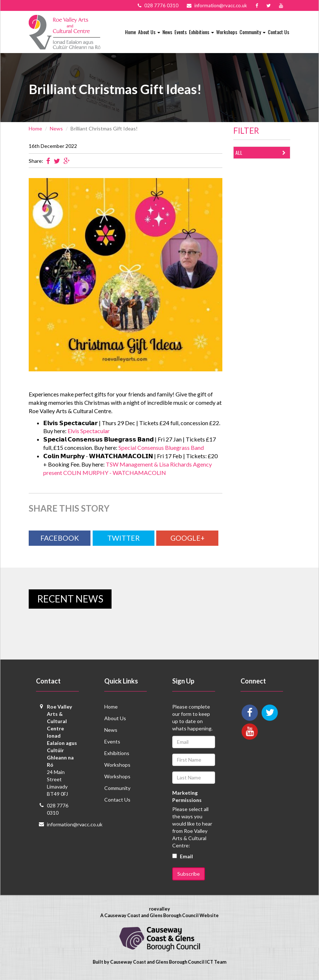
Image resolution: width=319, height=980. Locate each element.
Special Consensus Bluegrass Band (161, 447)
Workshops (227, 32)
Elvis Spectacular (89, 431)
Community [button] (253, 32)
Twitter (124, 538)
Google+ (187, 538)
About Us (115, 718)
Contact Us (278, 32)
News (167, 32)
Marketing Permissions (187, 796)
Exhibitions (117, 753)
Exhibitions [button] (201, 32)
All (262, 153)
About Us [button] (149, 32)
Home (130, 32)
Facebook (60, 538)
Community (117, 788)
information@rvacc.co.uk (75, 824)
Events (181, 32)
